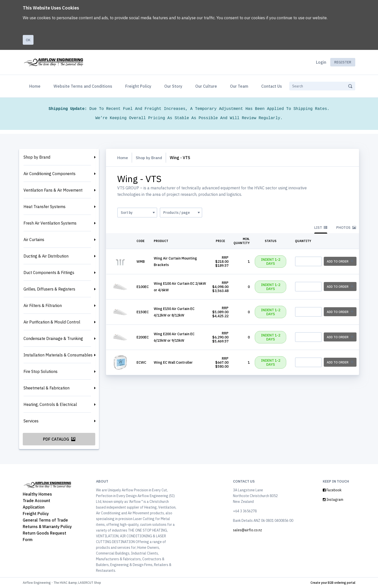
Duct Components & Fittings (49, 273)
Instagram (333, 500)
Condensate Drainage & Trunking (53, 338)
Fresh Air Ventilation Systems (50, 223)
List (321, 228)
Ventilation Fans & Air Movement (53, 190)
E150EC (143, 312)
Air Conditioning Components (49, 174)
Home (36, 86)
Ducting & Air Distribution (46, 256)
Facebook (332, 490)
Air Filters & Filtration (43, 305)
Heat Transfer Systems (44, 207)
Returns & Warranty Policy (47, 527)
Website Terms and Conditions (83, 86)
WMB (141, 262)
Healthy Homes (37, 494)
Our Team (239, 86)
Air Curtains (34, 240)
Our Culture (206, 86)
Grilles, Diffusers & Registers (49, 289)
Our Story (173, 86)
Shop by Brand (37, 157)
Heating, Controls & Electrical (50, 404)
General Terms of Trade (45, 520)
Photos (346, 228)
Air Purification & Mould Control (52, 322)
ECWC (141, 362)
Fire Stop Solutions (40, 371)
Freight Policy (138, 86)
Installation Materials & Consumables (58, 355)
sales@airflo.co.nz (247, 530)
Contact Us (272, 86)
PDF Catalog (59, 439)
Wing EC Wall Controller (173, 362)
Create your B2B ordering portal (333, 583)
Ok (28, 40)
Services (31, 421)
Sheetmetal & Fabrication (46, 388)
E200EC (143, 337)
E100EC (143, 287)
